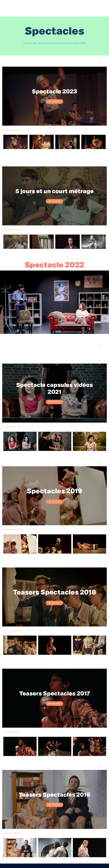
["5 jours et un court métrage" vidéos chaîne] (54, 243)
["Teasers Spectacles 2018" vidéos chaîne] (54, 647)
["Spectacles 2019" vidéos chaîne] (54, 545)
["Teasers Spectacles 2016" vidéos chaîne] (54, 849)
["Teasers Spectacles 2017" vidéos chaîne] (54, 747)
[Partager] (99, 64)
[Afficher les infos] (105, 64)
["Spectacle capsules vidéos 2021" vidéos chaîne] (54, 443)
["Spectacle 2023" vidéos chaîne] (54, 143)
